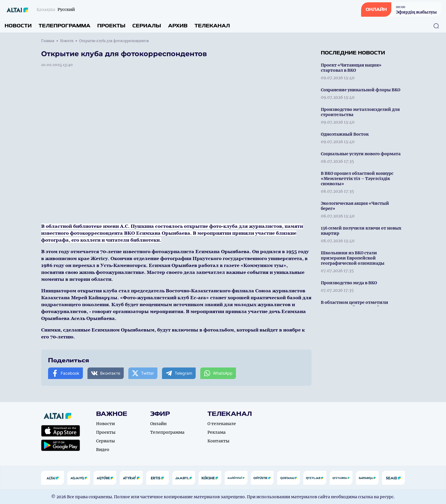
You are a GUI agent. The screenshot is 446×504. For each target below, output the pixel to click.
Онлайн (158, 424)
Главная (48, 41)
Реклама (217, 432)
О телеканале (222, 424)
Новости (18, 26)
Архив (178, 26)
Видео (103, 450)
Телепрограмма (64, 26)
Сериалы (147, 26)
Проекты (111, 26)
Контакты (218, 441)
